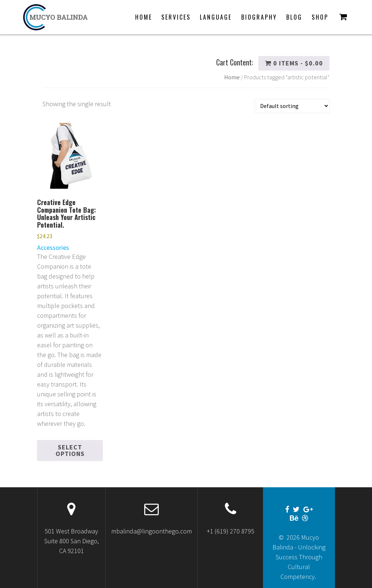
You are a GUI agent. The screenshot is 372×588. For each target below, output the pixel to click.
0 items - (294, 63)
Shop (320, 17)
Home (144, 17)
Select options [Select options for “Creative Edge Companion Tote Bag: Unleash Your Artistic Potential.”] (70, 450)
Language (216, 17)
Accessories (53, 247)
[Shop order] (292, 106)
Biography (259, 17)
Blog (294, 17)
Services (176, 17)
